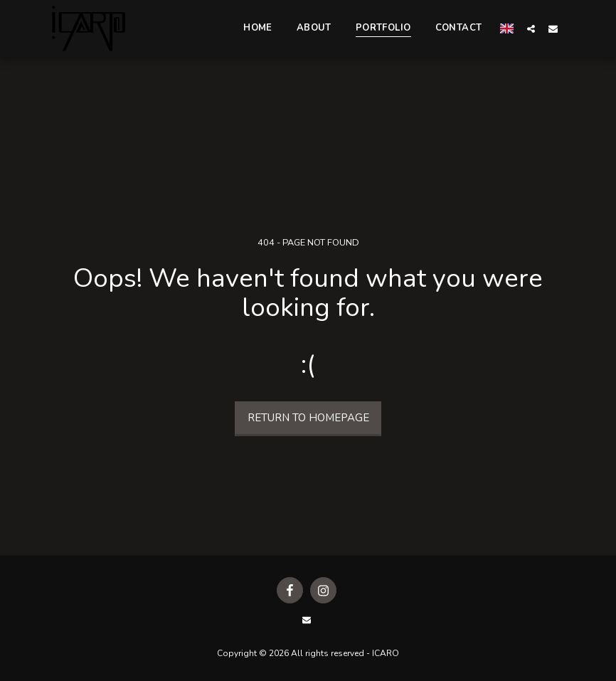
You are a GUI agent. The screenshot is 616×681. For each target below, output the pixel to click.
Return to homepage (308, 418)
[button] (531, 28)
